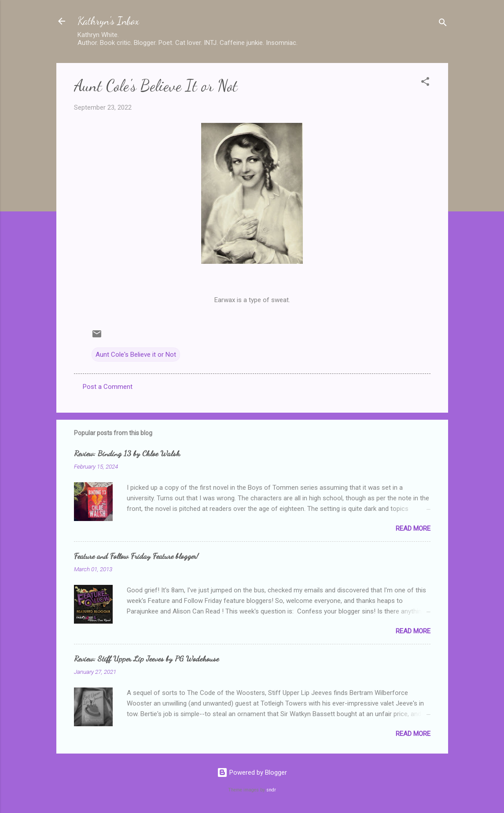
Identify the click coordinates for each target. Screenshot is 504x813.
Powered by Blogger (252, 772)
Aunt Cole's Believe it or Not (136, 355)
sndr (271, 790)
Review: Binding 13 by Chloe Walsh (127, 453)
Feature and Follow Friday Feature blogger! (136, 556)
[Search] (443, 24)
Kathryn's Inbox (108, 21)
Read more (413, 528)
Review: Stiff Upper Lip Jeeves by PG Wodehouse (146, 658)
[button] (425, 83)
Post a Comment (108, 387)
